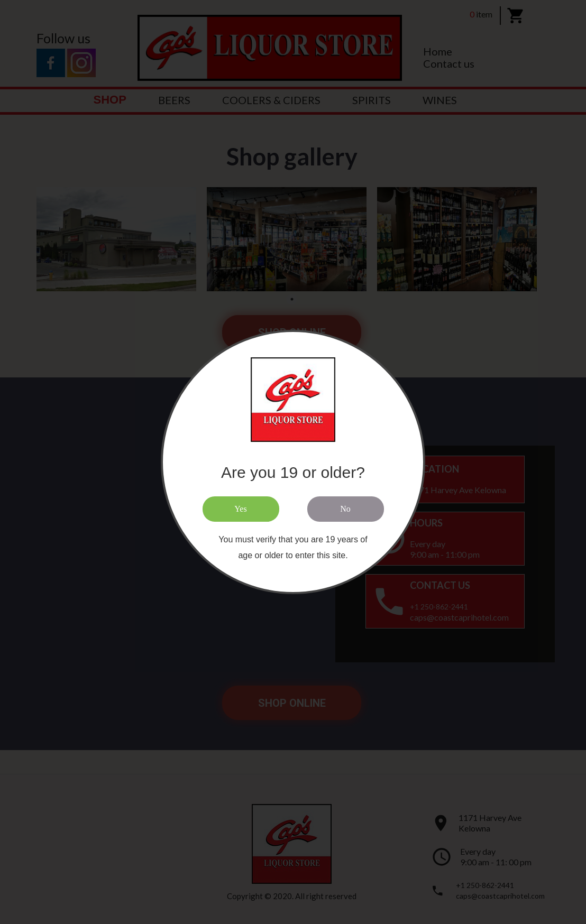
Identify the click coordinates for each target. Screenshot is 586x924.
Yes (240, 509)
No (345, 509)
